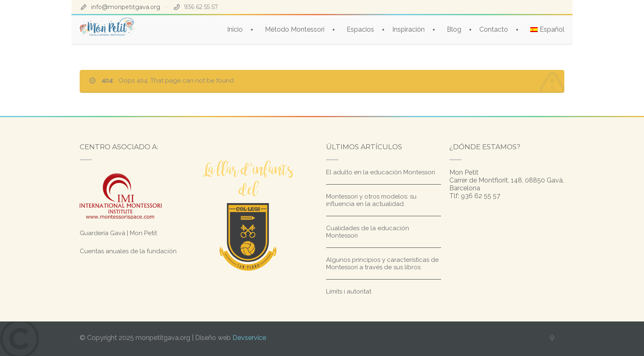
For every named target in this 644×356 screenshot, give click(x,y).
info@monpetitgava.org (126, 7)
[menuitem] (547, 29)
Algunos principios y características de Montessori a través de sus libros (382, 264)
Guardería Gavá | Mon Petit (118, 233)
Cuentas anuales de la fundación (128, 251)
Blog (454, 29)
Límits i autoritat (349, 291)
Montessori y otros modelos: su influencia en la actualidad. (371, 200)
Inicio (235, 29)
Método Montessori (295, 29)
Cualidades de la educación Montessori (368, 232)
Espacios (360, 29)
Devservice (249, 338)
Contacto (494, 29)
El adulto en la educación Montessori (381, 172)
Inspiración (408, 29)
